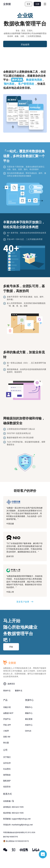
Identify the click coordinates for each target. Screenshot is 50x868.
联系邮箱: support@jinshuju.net (17, 819)
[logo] (7, 4)
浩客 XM (7, 737)
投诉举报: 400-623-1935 (13, 813)
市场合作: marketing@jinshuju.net (18, 825)
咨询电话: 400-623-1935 (13, 807)
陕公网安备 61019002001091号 (16, 841)
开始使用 (25, 45)
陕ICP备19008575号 (11, 837)
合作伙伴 (7, 763)
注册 (37, 4)
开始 (11, 647)
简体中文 (7, 691)
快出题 (6, 743)
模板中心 (29, 713)
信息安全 (7, 787)
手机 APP (7, 725)
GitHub (28, 731)
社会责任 (7, 769)
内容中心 (29, 725)
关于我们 (7, 757)
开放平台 (7, 719)
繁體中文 (19, 691)
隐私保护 (7, 781)
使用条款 (7, 775)
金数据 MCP (8, 713)
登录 (29, 4)
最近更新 (29, 719)
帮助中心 (29, 707)
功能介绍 (7, 707)
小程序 (6, 731)
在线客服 (9, 801)
